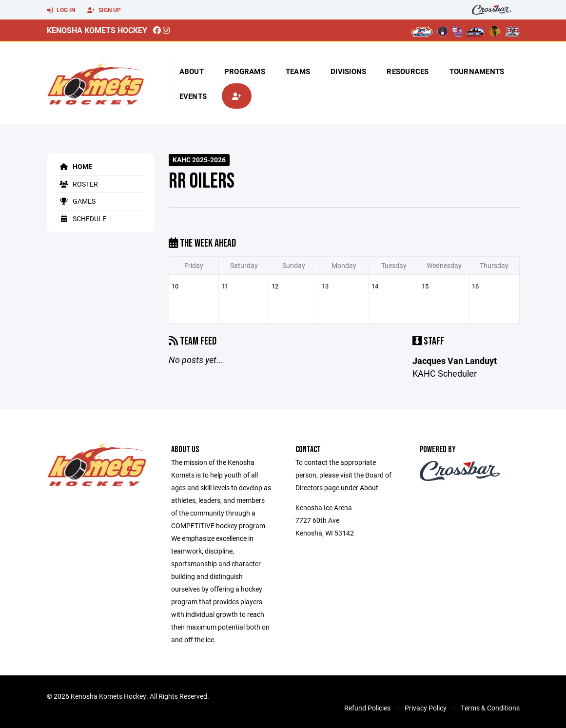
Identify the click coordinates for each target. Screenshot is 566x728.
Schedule (81, 219)
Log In (61, 10)
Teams (298, 71)
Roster (77, 184)
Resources (408, 71)
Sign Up (104, 10)
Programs (245, 71)
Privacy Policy (426, 708)
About (192, 71)
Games (76, 201)
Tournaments (477, 71)
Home (74, 166)
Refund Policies (367, 708)
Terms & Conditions (490, 708)
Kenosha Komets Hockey (97, 30)
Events (193, 96)
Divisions (348, 71)
